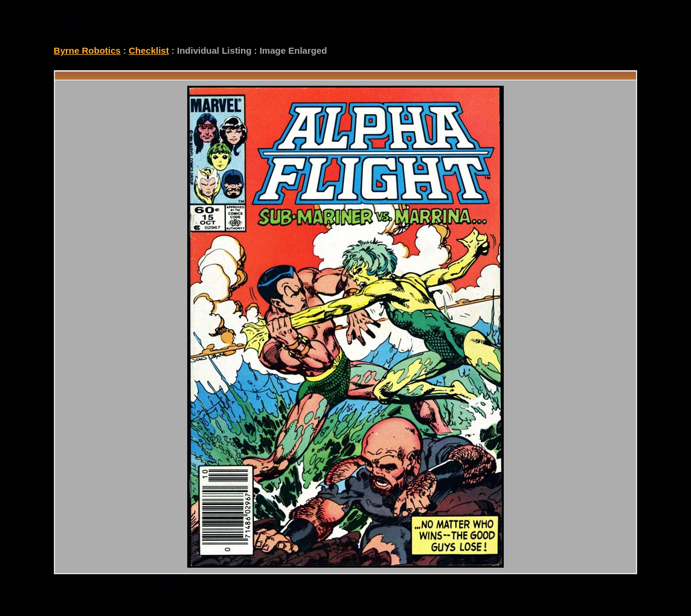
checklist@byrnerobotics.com (191, 590)
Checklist (149, 50)
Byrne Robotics (87, 50)
